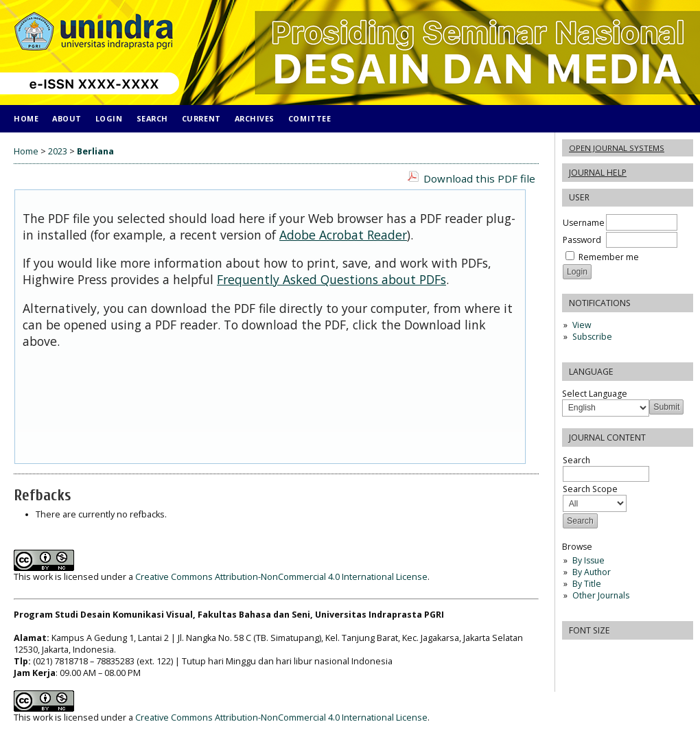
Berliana (95, 151)
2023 (58, 151)
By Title (587, 584)
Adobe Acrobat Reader (343, 235)
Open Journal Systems (617, 148)
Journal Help (598, 173)
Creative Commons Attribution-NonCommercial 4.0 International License (281, 577)
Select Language (595, 394)
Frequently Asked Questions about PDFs (331, 279)
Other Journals (601, 595)
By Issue (588, 560)
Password (582, 240)
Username (584, 223)
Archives (255, 118)
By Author (592, 572)
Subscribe (592, 337)
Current (201, 118)
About (67, 118)
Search (152, 118)
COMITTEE (310, 118)
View (582, 325)
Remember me (609, 257)
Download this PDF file (479, 178)
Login (109, 118)
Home (26, 118)
